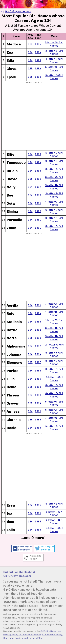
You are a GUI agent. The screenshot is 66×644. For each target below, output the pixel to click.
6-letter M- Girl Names (54, 44)
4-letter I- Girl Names (54, 522)
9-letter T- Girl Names (54, 163)
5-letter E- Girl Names (54, 77)
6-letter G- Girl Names (54, 403)
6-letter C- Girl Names (54, 179)
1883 (38, 171)
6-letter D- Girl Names (54, 171)
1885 (38, 44)
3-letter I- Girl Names (54, 513)
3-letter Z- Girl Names (54, 52)
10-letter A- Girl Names (54, 346)
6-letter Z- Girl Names (54, 228)
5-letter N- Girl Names (54, 187)
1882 (38, 60)
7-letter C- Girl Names (54, 420)
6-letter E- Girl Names (54, 211)
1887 (38, 362)
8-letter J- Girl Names (54, 354)
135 (30, 69)
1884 (38, 52)
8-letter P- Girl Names (54, 220)
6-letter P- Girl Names (54, 371)
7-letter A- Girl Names (54, 305)
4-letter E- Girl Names (54, 61)
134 (30, 44)
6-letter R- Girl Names (54, 330)
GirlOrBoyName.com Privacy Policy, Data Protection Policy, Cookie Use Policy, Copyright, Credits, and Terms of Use (33, 635)
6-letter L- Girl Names (54, 379)
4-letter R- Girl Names (54, 313)
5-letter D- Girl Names (54, 428)
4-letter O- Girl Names (54, 203)
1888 (38, 77)
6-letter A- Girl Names (54, 411)
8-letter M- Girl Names (54, 322)
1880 (38, 211)
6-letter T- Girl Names (54, 395)
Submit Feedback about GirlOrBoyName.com (19, 574)
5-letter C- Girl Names (54, 69)
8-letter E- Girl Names (54, 362)
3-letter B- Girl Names (54, 195)
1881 (38, 220)
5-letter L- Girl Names (54, 530)
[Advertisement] (33, 117)
